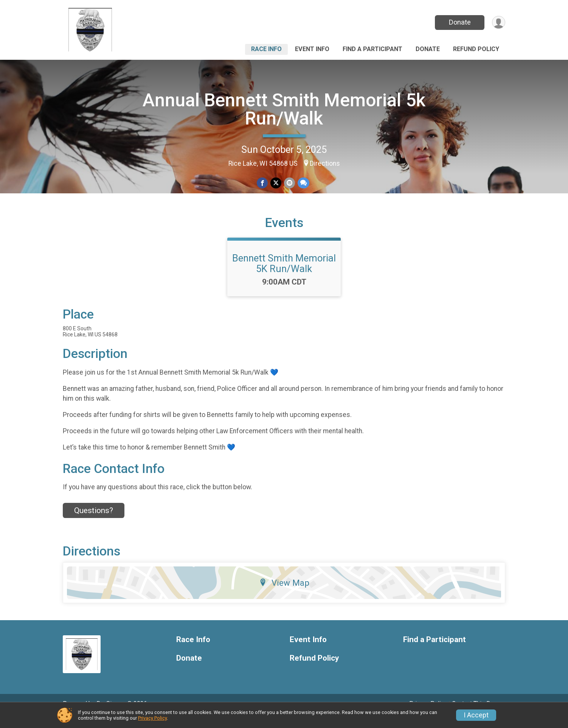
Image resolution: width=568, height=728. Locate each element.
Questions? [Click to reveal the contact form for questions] (94, 521)
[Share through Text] (303, 183)
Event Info (312, 49)
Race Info (266, 49)
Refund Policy (476, 49)
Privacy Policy (152, 718)
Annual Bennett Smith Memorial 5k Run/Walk (284, 109)
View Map (284, 593)
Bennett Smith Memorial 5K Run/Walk (284, 274)
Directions (325, 163)
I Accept (476, 715)
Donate (459, 22)
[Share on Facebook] (263, 183)
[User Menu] (498, 23)
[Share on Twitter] (276, 183)
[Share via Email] (289, 183)
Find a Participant (372, 49)
